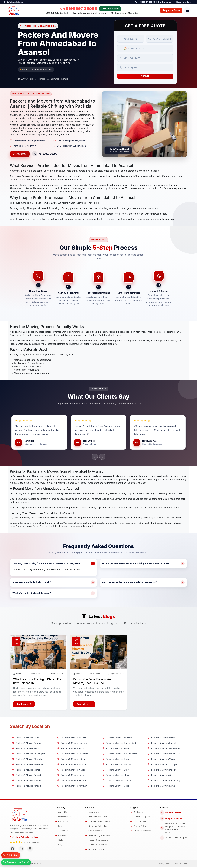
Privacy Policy (138, 827)
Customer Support (140, 817)
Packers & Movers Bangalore (163, 744)
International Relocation (97, 822)
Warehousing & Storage (97, 836)
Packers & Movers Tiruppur (163, 765)
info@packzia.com (15, 2)
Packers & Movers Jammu (26, 781)
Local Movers (93, 813)
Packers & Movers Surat (116, 770)
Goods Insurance (94, 850)
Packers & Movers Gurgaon (27, 744)
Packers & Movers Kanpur (72, 765)
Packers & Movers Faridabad (28, 765)
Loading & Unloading (96, 845)
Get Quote (136, 813)
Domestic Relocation (96, 817)
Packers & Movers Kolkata (72, 738)
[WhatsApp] (18, 862)
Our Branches (165, 2)
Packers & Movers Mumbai (117, 738)
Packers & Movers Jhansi (116, 776)
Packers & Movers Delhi (25, 738)
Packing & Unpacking (96, 841)
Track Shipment (139, 822)
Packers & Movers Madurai (162, 770)
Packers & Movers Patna (71, 749)
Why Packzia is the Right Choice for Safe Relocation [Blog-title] (37, 682)
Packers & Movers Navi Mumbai (120, 754)
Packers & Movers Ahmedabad (119, 744)
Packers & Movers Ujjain (116, 786)
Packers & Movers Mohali (26, 770)
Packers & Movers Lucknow (72, 744)
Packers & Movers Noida (26, 749)
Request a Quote (184, 2)
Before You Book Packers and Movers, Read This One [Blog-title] (93, 682)
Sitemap (184, 864)
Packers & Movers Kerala (161, 786)
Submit (145, 76)
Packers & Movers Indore (71, 776)
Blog (59, 827)
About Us (61, 813)
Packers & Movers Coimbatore (164, 754)
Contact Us (62, 822)
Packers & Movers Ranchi (116, 781)
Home (24, 70)
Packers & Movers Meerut (71, 781)
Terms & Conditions (141, 831)
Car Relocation (93, 831)
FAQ (58, 845)
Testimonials (62, 831)
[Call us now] (78, 9)
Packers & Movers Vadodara (73, 754)
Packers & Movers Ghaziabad (28, 760)
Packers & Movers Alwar (116, 760)
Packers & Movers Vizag (161, 760)
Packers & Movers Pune (116, 749)
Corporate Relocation (96, 827)
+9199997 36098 (145, 2)
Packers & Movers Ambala (27, 786)
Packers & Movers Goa (160, 776)
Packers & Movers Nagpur (72, 770)
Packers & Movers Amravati (72, 786)
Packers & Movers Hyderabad (164, 749)
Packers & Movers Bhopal (117, 765)
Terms (175, 864)
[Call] (12, 855)
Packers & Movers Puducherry (164, 781)
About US (20, 154)
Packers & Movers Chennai (162, 738)
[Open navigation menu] (187, 10)
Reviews (60, 836)
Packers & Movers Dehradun (28, 776)
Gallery (60, 841)
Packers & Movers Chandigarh (29, 754)
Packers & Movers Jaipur (71, 760)
